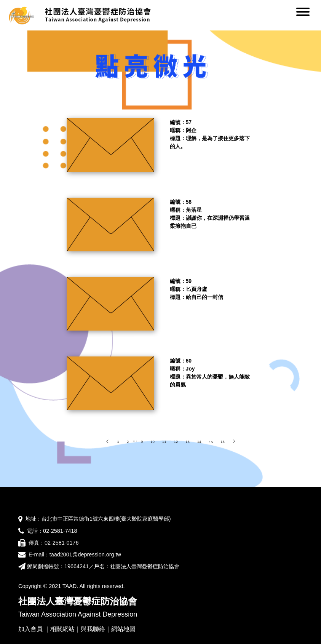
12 (176, 442)
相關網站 (62, 629)
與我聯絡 (93, 629)
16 (223, 442)
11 (164, 442)
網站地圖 (123, 629)
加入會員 (30, 629)
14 (199, 442)
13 (188, 442)
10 (153, 442)
